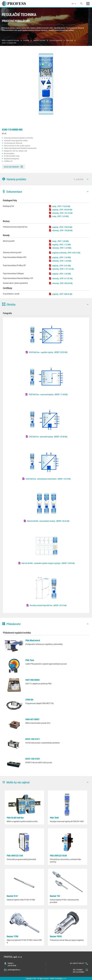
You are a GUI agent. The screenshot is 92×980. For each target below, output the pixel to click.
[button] (46, 179)
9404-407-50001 (32, 719)
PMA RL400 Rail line (15, 818)
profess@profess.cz (14, 970)
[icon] (88, 179)
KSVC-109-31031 (33, 759)
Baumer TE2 (55, 896)
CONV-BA (29, 700)
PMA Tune (30, 660)
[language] (74, 4)
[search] (81, 4)
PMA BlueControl (33, 640)
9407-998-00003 (32, 680)
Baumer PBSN (56, 936)
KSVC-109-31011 (33, 739)
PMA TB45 (54, 818)
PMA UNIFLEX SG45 (58, 856)
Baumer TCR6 (12, 936)
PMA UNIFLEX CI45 (15, 856)
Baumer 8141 (12, 896)
